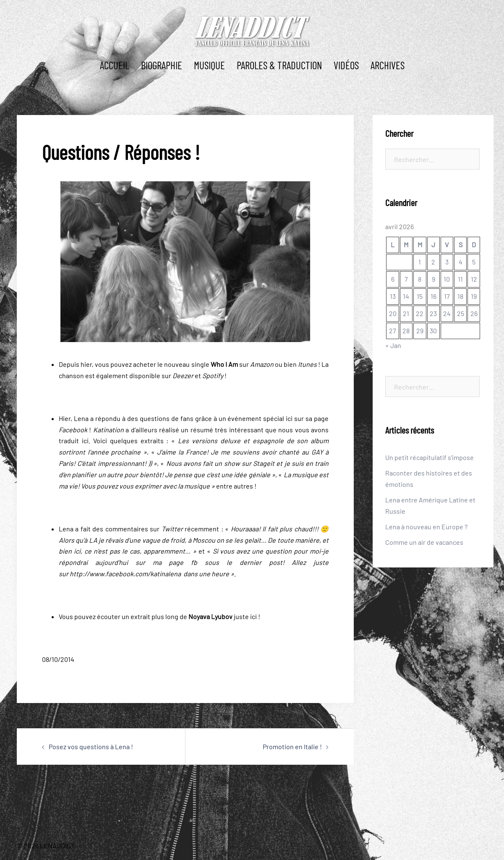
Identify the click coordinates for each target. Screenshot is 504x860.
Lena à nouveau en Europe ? (426, 527)
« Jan (393, 345)
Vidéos (346, 65)
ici (289, 418)
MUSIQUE (209, 65)
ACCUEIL (115, 65)
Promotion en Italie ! (292, 746)
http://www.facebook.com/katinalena (126, 574)
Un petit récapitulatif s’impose (430, 457)
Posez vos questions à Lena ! (91, 746)
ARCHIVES (388, 65)
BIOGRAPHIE (162, 65)
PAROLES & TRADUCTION (279, 65)
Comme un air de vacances (424, 542)
